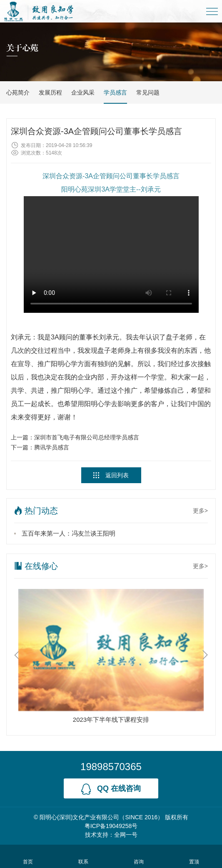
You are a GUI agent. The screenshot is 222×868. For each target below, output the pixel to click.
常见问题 (148, 92)
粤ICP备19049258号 (111, 826)
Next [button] (205, 655)
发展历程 (50, 92)
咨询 (139, 856)
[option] (111, 658)
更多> (200, 511)
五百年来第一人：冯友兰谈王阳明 (69, 533)
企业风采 (83, 92)
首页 (28, 856)
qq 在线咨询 (111, 789)
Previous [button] (17, 655)
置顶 (194, 856)
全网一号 (126, 835)
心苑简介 (18, 92)
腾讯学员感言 (52, 447)
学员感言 (115, 92)
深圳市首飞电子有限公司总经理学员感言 (87, 437)
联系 (83, 856)
